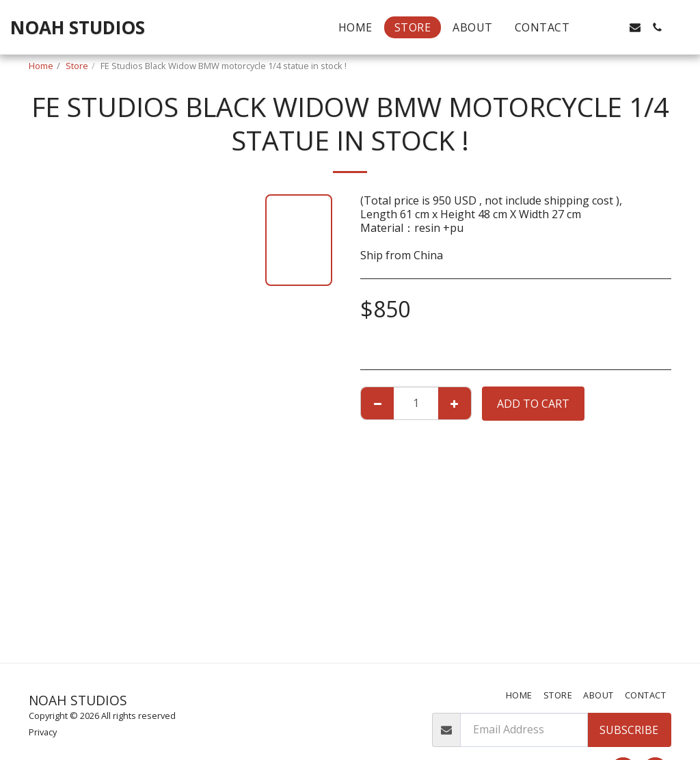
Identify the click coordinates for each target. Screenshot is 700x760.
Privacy (43, 732)
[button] (591, 27)
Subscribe (629, 730)
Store (77, 66)
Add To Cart (533, 404)
